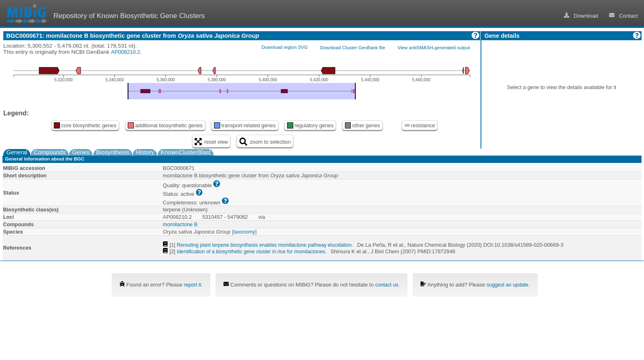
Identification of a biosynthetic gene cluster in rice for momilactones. (251, 252)
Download (581, 16)
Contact (623, 16)
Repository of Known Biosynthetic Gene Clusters (129, 16)
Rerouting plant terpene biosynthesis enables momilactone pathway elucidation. (265, 245)
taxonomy (245, 232)
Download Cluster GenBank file (352, 48)
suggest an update (508, 285)
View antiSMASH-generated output (434, 48)
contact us (387, 285)
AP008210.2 (125, 52)
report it (193, 285)
